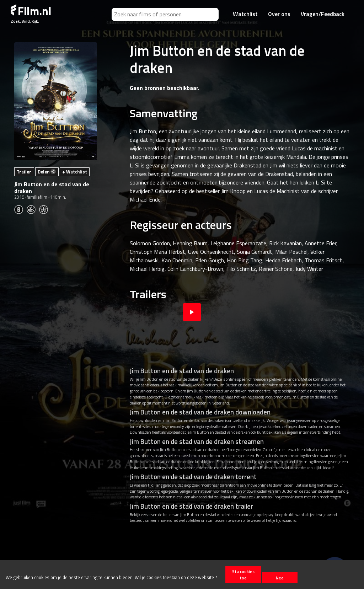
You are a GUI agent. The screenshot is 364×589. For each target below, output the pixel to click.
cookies (42, 578)
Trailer (24, 172)
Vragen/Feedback (323, 14)
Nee (280, 578)
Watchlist (245, 14)
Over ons (279, 14)
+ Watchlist (75, 172)
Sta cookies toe (243, 574)
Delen (47, 172)
